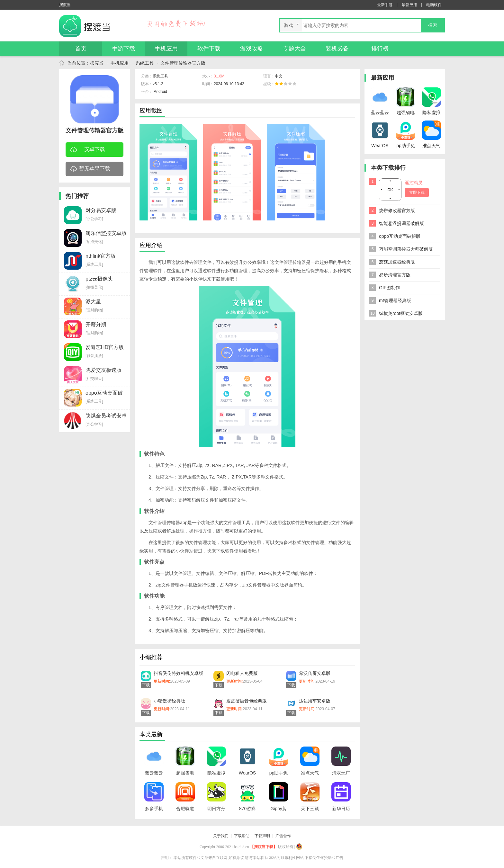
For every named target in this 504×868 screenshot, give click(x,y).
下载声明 (262, 836)
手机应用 (166, 49)
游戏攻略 (252, 49)
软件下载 (209, 49)
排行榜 (380, 49)
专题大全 (294, 49)
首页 (81, 49)
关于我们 (221, 836)
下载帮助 (242, 836)
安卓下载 (88, 150)
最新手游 (385, 5)
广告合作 (283, 836)
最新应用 (410, 5)
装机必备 (337, 49)
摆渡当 (97, 63)
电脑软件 (434, 5)
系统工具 (145, 63)
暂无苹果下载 (90, 169)
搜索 (433, 25)
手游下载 (123, 49)
